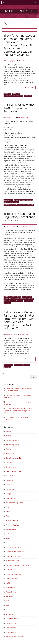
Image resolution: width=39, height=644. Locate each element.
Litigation (9, 570)
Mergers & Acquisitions (14, 574)
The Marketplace (12, 623)
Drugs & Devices (11, 476)
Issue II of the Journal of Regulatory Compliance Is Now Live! (19, 217)
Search (4, 373)
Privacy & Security (12, 592)
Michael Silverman (9, 301)
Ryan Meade (19, 301)
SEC (7, 601)
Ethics (8, 512)
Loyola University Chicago (11, 202)
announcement (8, 200)
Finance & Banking (12, 521)
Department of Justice (13, 471)
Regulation (26, 365)
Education (9, 480)
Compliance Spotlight (13, 458)
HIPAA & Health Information (15, 552)
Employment (16, 94)
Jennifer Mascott (9, 299)
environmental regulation (14, 503)
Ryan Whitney (28, 301)
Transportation (11, 628)
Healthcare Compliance (14, 547)
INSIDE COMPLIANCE (19, 11)
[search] (35, 2)
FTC (7, 534)
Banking (9, 449)
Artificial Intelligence (13, 440)
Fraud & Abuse (11, 529)
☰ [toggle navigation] (4, 2)
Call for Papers (8, 365)
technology (10, 614)
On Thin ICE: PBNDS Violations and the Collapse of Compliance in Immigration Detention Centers (18, 411)
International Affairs (12, 561)
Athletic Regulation (12, 445)
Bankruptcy (10, 454)
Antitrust (9, 436)
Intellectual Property (13, 556)
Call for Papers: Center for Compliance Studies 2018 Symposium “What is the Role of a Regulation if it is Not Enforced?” (19, 320)
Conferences (18, 365)
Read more (30, 88)
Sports (8, 605)
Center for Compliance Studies (12, 297)
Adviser (8, 431)
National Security (12, 579)
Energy (8, 494)
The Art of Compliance (26, 61)
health (8, 538)
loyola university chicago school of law (15, 205)
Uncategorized (23, 117)
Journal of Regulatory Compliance (13, 96)
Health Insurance (12, 543)
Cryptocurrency (11, 467)
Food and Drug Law (13, 525)
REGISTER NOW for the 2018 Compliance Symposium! (19, 108)
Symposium (28, 96)
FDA (7, 516)
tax (7, 610)
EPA (7, 507)
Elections (9, 485)
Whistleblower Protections (15, 637)
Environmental (11, 498)
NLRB (8, 583)
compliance (7, 94)
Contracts (9, 463)
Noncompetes (11, 588)
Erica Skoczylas (27, 297)
